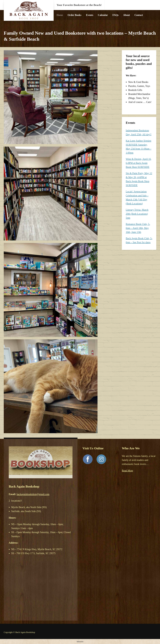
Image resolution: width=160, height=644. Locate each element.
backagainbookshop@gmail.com (33, 494)
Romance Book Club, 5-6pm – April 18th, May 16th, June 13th (138, 228)
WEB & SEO (80, 641)
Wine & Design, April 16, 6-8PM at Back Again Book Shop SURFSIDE (139, 163)
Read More (127, 471)
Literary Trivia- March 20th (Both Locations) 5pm (137, 214)
